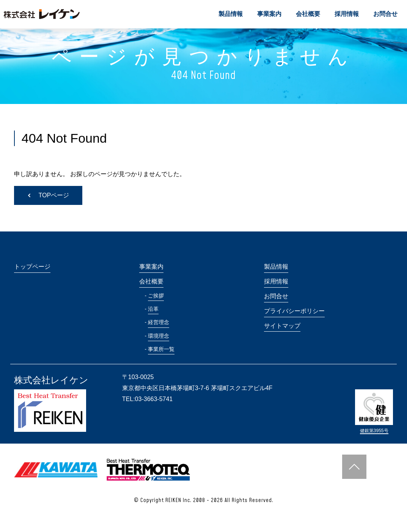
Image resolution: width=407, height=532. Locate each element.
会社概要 (308, 14)
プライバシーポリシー (294, 311)
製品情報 (231, 14)
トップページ (32, 267)
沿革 (153, 309)
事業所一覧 (161, 349)
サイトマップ (282, 326)
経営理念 (159, 322)
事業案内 (269, 14)
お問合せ (385, 14)
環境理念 (159, 336)
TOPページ (54, 195)
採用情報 (347, 14)
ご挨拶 (156, 296)
